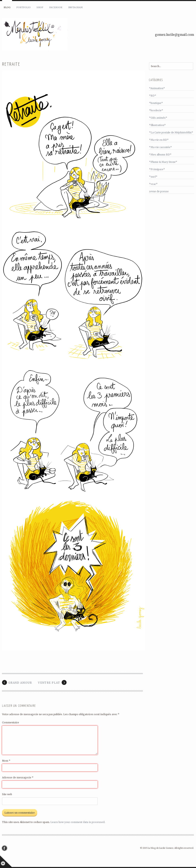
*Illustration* (157, 125)
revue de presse (159, 191)
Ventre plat (49, 683)
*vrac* (153, 184)
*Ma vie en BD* (159, 140)
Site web (7, 794)
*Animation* (157, 88)
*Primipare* (157, 169)
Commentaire (11, 722)
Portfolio (23, 7)
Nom (6, 761)
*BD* (153, 96)
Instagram (75, 7)
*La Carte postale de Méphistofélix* (171, 132)
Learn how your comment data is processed (77, 822)
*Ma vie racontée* (160, 147)
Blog (7, 7)
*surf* (153, 177)
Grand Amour (20, 683)
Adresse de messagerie (18, 777)
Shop (40, 7)
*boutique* (156, 103)
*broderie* (156, 110)
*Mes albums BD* (160, 155)
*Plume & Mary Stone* (163, 162)
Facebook (56, 7)
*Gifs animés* (158, 118)
